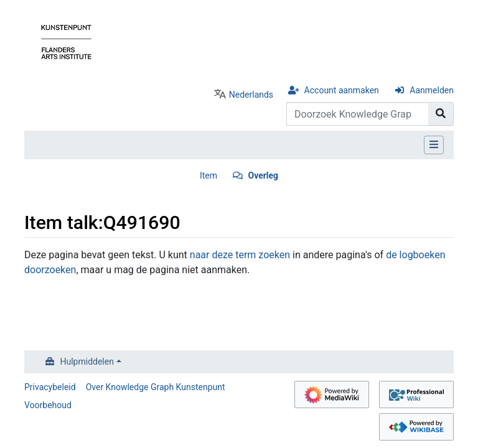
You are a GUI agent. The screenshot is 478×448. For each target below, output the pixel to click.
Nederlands (251, 95)
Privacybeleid (50, 387)
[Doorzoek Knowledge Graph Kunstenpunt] (358, 114)
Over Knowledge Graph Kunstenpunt (156, 387)
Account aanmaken (342, 90)
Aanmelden (432, 90)
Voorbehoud (48, 405)
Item (209, 175)
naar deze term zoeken (240, 255)
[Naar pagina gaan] (441, 114)
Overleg (263, 175)
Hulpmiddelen (87, 362)
